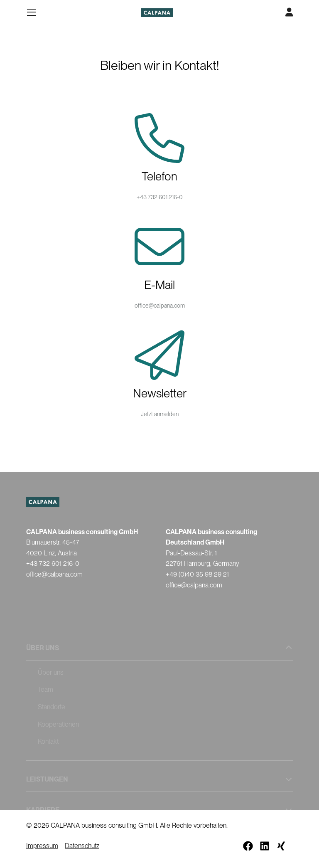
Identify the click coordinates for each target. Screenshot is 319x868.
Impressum (42, 846)
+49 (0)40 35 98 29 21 (197, 574)
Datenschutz (82, 846)
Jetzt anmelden (160, 414)
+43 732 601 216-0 (160, 197)
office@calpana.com (160, 306)
